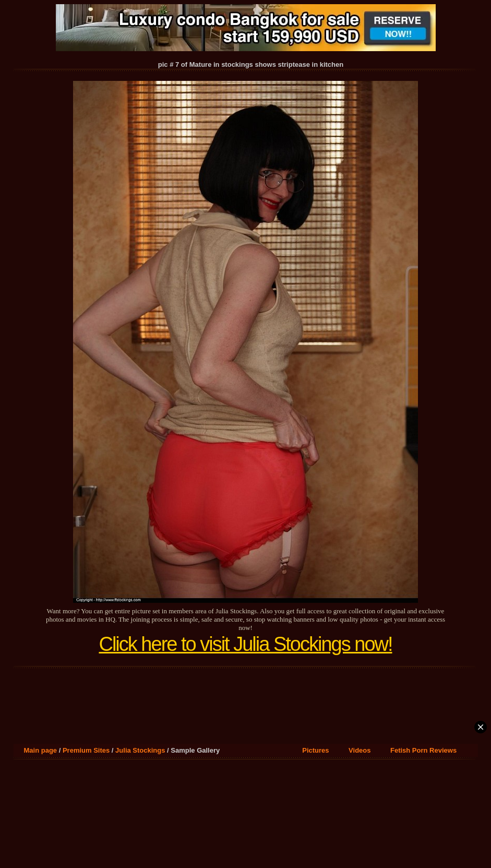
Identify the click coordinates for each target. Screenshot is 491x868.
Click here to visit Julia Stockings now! (245, 644)
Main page (41, 750)
